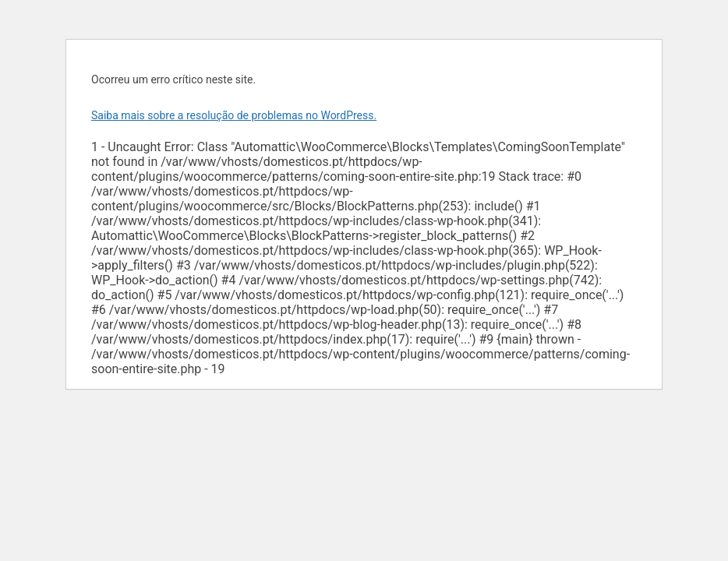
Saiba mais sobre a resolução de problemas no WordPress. (234, 115)
